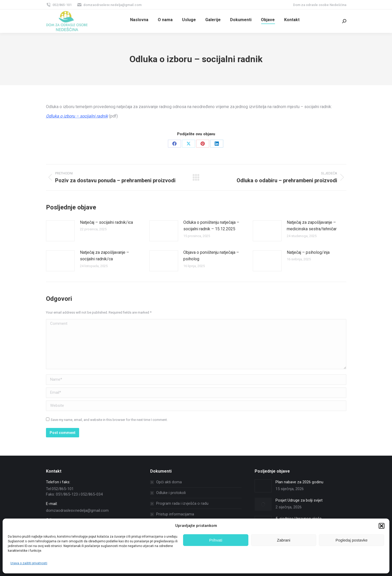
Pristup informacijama (175, 514)
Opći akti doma (169, 482)
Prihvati (216, 540)
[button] (382, 526)
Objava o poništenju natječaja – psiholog (211, 256)
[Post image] (60, 231)
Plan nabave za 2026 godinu (299, 482)
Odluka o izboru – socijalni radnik (77, 116)
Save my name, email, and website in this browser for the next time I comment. (109, 420)
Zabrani (284, 540)
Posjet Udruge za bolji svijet (299, 500)
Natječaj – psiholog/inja (308, 252)
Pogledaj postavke (352, 540)
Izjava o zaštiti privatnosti (29, 563)
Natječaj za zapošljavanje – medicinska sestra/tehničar (312, 226)
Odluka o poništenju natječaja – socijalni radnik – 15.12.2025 (211, 226)
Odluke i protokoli (171, 493)
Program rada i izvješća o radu (182, 503)
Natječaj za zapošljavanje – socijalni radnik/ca (104, 256)
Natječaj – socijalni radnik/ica (106, 222)
